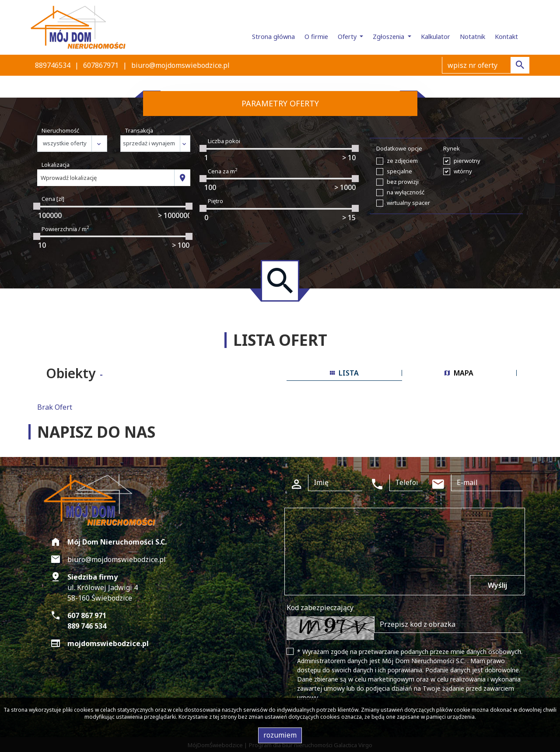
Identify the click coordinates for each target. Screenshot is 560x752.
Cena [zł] (53, 199)
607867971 (101, 65)
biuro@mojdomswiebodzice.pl (180, 65)
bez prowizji (403, 182)
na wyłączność (406, 192)
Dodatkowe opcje (399, 148)
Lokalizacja (56, 165)
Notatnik (472, 37)
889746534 (53, 65)
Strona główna (273, 37)
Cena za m (223, 171)
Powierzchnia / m (65, 229)
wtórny (463, 171)
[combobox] (106, 178)
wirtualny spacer (408, 203)
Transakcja (139, 130)
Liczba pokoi (224, 141)
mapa (459, 373)
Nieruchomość (60, 130)
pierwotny (467, 161)
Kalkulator (436, 37)
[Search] (486, 65)
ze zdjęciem (402, 161)
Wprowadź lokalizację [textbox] (69, 178)
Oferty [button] (348, 37)
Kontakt (506, 37)
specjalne (399, 171)
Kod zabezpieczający (320, 608)
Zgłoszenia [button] (389, 37)
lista (344, 373)
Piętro (215, 201)
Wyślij (497, 585)
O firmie (316, 37)
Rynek (451, 148)
